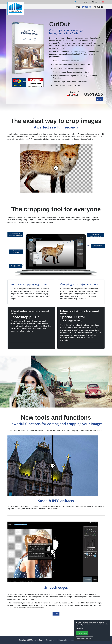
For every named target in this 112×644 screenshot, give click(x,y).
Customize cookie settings (84, 638)
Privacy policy (79, 628)
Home (77, 7)
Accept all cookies (82, 633)
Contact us (50, 640)
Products (87, 7)
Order (99, 99)
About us (98, 7)
